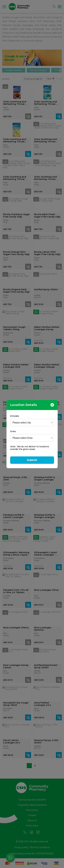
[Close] (52, 405)
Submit (32, 460)
